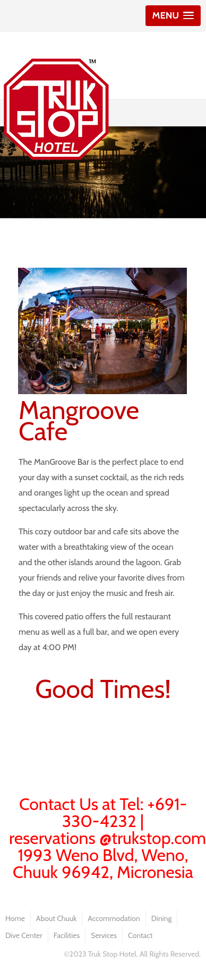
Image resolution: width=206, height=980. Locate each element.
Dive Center (24, 935)
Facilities (67, 935)
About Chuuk (56, 918)
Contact (140, 935)
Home (15, 918)
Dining (162, 918)
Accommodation (114, 918)
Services (104, 935)
